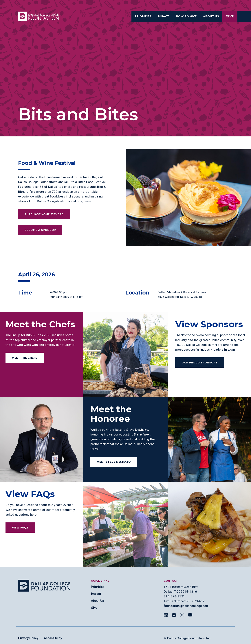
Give (230, 16)
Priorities (98, 587)
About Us (98, 601)
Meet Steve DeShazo (114, 462)
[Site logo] (44, 586)
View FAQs (20, 528)
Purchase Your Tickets (44, 214)
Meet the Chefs (25, 358)
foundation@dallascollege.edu (186, 606)
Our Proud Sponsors (200, 363)
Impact (96, 594)
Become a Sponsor (40, 230)
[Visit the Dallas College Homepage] (38, 16)
